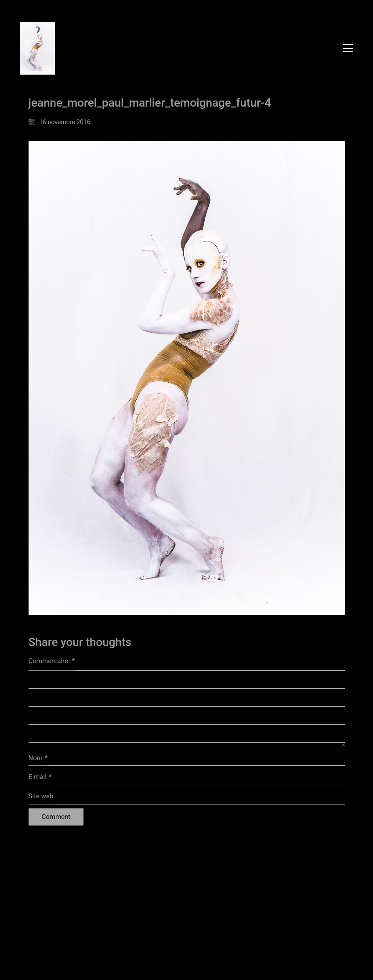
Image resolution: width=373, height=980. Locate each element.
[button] (348, 48)
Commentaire (52, 661)
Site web (41, 796)
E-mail (40, 777)
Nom (38, 758)
